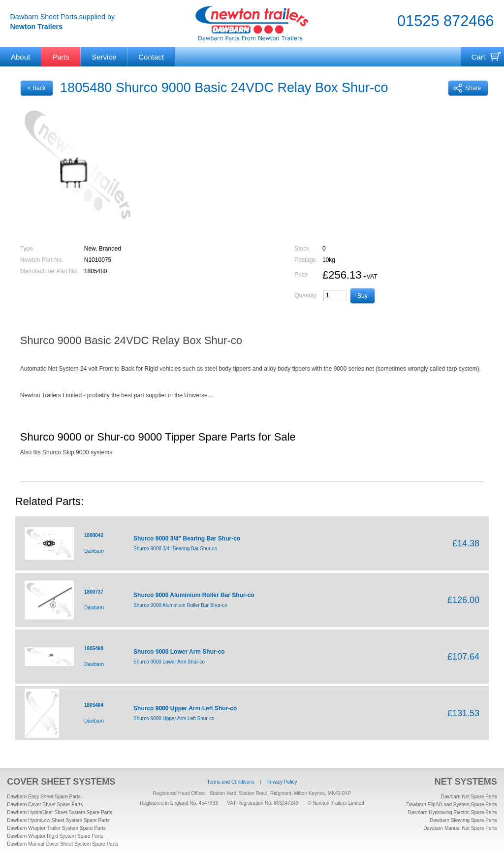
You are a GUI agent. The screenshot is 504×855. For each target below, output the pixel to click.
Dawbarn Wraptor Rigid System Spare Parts (55, 836)
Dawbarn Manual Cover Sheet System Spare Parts (63, 844)
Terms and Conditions (231, 782)
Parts (61, 57)
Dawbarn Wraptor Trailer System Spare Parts (56, 828)
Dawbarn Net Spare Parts (469, 797)
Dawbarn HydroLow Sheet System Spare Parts (58, 820)
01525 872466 (445, 21)
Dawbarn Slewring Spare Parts (463, 820)
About (20, 57)
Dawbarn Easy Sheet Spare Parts (44, 797)
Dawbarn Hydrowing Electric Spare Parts (452, 812)
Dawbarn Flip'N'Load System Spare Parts (452, 805)
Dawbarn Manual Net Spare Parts (460, 828)
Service (104, 57)
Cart (478, 57)
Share (467, 88)
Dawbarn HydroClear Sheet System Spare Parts (60, 812)
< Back (37, 88)
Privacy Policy (282, 782)
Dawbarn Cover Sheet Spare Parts (45, 805)
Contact (151, 57)
